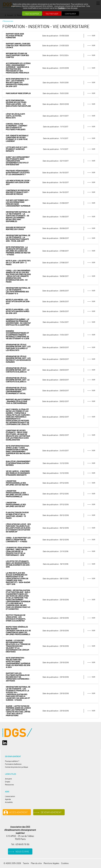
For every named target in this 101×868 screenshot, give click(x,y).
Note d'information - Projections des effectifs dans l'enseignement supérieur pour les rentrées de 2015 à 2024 (18, 663)
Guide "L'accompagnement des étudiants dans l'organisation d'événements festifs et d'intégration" (18, 161)
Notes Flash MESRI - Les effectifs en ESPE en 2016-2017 (18, 302)
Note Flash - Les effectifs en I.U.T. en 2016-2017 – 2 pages (18, 263)
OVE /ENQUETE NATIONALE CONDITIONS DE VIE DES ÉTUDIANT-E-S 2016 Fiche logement (17, 138)
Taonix (26, 863)
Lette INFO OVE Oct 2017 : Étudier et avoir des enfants (17, 149)
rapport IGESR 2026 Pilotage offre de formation (15, 36)
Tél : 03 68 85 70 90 (20, 845)
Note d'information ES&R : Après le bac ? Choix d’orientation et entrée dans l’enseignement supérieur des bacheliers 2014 (18, 451)
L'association (10, 796)
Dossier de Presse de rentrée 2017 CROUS (16, 228)
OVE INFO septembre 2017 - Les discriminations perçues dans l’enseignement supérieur (18, 203)
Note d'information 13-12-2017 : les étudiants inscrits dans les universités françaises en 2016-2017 (18, 83)
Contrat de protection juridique (17, 767)
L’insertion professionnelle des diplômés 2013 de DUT (16, 505)
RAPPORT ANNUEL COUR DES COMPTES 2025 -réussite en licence (18, 46)
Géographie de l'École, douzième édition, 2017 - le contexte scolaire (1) (18, 380)
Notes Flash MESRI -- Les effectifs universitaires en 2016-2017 (18, 311)
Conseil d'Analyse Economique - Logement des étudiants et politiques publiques (17, 127)
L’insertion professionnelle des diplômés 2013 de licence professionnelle (17, 494)
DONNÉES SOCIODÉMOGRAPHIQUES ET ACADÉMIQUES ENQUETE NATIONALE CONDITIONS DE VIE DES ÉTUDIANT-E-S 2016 (17, 335)
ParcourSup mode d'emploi (18, 93)
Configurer (70, 14)
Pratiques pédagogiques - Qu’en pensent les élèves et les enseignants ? (18, 173)
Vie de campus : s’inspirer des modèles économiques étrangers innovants (18, 473)
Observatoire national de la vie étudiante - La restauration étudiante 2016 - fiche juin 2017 (18, 238)
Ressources (9, 785)
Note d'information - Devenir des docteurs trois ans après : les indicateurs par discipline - (18, 104)
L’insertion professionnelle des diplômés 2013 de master (17, 483)
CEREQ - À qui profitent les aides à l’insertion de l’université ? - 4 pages (18, 540)
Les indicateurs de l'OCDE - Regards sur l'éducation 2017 (18, 182)
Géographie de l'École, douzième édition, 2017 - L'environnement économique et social (16, 391)
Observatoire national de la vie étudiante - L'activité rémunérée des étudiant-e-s (18, 291)
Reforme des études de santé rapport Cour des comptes (17, 55)
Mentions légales (51, 863)
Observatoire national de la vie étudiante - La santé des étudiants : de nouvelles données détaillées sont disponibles (18, 217)
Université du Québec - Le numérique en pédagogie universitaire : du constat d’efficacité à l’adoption (18, 322)
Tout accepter (32, 14)
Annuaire (8, 779)
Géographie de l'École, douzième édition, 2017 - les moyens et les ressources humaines (18, 359)
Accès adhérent (18, 813)
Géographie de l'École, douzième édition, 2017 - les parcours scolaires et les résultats (18, 348)
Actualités (9, 802)
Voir (93, 36)
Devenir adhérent (51, 813)
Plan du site (36, 863)
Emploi (8, 782)
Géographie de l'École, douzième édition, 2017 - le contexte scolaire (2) (18, 370)
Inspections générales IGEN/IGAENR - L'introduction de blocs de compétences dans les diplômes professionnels (18, 631)
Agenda (8, 799)
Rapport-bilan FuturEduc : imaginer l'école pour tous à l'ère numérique (18, 401)
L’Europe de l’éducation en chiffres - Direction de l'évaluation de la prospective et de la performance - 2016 (18, 551)
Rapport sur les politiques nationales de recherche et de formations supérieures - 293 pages (18, 677)
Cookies (61, 8)
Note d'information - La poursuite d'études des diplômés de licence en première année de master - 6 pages (18, 251)
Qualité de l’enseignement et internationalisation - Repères (18, 463)
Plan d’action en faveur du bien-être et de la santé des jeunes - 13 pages (17, 515)
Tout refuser (52, 14)
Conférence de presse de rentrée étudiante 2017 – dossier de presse (18, 192)
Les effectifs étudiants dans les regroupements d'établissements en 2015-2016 (18, 564)
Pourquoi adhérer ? (12, 761)
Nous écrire (22, 852)
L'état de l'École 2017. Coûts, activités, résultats (16, 116)
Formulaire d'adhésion (13, 764)
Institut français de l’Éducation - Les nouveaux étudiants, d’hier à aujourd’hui (16, 618)
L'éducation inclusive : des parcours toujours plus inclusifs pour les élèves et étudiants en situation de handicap (18, 528)
